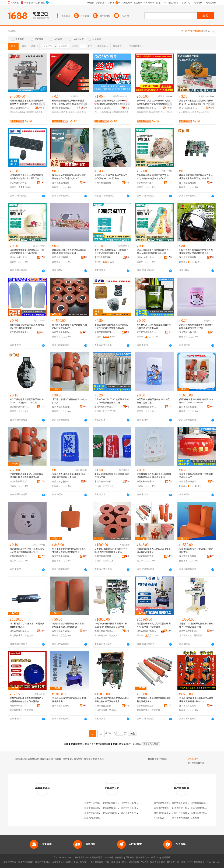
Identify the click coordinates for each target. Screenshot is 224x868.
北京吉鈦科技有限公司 (95, 803)
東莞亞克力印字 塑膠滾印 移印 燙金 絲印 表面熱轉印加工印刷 (69, 476)
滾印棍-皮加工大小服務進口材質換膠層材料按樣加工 (27, 625)
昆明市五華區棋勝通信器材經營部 (206, 813)
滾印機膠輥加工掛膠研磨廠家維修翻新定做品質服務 (154, 700)
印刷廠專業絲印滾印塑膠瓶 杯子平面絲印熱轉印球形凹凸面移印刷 (27, 252)
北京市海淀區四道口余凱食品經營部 (138, 803)
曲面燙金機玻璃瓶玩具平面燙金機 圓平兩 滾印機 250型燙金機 (154, 625)
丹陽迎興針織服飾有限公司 (185, 813)
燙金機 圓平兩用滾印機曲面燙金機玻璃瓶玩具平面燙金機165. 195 (196, 700)
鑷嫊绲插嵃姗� (17, 112)
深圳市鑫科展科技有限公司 (19, 183)
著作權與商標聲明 (94, 858)
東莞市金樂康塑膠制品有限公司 (19, 332)
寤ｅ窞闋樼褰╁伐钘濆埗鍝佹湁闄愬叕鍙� (189, 108)
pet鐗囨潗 (194, 112)
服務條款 (119, 858)
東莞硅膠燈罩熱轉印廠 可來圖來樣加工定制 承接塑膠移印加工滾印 (27, 550)
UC (169, 862)
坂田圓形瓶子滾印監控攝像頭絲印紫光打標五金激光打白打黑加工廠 (27, 177)
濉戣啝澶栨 (142, 112)
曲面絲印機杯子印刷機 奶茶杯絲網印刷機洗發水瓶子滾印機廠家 (112, 700)
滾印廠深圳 (162, 759)
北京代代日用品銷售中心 (96, 818)
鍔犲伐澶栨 (166, 112)
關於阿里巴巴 (143, 858)
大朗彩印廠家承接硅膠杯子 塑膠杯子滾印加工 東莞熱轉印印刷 (196, 326)
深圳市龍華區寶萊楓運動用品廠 (189, 257)
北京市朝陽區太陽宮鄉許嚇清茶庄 (118, 803)
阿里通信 (154, 862)
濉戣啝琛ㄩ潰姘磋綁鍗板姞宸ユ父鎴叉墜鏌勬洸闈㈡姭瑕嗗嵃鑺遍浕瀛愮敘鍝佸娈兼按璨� (154, 102)
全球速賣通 (57, 862)
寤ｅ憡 (42, 104)
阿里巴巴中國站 (43, 862)
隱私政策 (130, 858)
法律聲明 (109, 858)
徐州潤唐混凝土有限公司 (165, 813)
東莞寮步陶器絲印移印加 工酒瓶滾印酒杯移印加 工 (196, 476)
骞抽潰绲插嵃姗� (34, 112)
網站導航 (166, 858)
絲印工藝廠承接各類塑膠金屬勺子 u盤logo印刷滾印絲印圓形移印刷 (153, 252)
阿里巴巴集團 (10, 862)
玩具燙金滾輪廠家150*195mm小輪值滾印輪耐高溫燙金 (154, 550)
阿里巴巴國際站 (26, 862)
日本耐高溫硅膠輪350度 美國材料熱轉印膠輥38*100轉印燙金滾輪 (111, 550)
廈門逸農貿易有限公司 (164, 803)
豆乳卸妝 (195, 818)
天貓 (76, 862)
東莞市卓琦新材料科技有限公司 (19, 706)
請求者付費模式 (161, 808)
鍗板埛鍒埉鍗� (60, 112)
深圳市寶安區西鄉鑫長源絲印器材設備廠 (104, 706)
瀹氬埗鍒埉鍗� (76, 112)
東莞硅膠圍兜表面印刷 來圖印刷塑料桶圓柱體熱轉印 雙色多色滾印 (154, 476)
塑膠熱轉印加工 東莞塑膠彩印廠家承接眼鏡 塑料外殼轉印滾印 (69, 252)
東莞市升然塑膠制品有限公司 (104, 257)
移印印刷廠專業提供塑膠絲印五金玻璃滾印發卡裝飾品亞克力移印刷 (196, 177)
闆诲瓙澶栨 (154, 112)
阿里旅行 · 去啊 (102, 862)
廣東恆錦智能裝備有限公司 (189, 631)
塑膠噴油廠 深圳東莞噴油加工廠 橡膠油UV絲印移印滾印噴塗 (27, 326)
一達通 (208, 862)
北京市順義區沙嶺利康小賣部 (116, 813)
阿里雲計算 (134, 862)
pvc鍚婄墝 (204, 112)
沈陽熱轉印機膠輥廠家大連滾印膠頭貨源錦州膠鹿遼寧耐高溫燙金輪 (27, 476)
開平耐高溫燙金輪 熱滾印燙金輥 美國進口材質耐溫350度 (69, 326)
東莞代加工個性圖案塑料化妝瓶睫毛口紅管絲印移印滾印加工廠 (111, 252)
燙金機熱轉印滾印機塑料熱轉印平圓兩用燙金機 (69, 700)
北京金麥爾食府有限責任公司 (116, 808)
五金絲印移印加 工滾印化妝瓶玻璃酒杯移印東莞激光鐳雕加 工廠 (112, 401)
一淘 (90, 862)
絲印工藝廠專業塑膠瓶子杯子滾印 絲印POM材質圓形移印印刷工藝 (27, 401)
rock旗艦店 (159, 818)
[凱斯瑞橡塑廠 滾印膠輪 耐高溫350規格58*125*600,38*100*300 (196, 401)
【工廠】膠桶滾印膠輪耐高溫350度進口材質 (69, 401)
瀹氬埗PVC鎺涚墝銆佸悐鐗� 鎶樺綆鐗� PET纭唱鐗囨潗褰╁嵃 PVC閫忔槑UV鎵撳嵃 (197, 102)
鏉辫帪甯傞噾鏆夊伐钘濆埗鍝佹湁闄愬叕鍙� (146, 108)
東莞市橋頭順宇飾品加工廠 (62, 257)
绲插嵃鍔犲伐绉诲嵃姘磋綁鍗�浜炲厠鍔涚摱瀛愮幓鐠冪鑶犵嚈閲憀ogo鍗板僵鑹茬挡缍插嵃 (112, 102)
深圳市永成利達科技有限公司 (62, 183)
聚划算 (83, 862)
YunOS (145, 862)
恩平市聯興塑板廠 (181, 818)
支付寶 (176, 862)
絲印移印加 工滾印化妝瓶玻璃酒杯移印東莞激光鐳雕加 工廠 (154, 326)
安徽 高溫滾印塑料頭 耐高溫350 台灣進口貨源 (196, 550)
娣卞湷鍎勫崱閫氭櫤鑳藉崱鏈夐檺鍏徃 (62, 108)
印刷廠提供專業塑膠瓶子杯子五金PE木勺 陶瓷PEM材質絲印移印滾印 (154, 177)
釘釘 (190, 862)
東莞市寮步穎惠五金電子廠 (146, 332)
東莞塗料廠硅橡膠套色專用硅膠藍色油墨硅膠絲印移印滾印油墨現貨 (27, 700)
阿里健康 (198, 862)
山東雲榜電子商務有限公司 (185, 808)
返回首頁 (137, 744)
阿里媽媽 (116, 862)
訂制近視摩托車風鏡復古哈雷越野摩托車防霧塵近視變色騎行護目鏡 (196, 252)
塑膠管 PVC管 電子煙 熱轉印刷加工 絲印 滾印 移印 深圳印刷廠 (111, 177)
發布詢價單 (193, 759)
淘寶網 (68, 862)
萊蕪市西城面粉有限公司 (202, 808)
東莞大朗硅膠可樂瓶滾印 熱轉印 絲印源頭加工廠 (112, 476)
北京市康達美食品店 (131, 813)
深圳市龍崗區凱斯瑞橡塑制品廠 (62, 332)
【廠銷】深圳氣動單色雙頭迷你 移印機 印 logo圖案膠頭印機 (196, 625)
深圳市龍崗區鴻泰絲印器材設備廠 (62, 706)
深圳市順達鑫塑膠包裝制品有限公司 (104, 183)
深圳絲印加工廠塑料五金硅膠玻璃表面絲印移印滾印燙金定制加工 (69, 177)
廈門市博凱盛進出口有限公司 (186, 803)
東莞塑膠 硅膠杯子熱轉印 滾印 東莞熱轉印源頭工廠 (153, 401)
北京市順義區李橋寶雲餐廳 (97, 808)
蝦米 (124, 862)
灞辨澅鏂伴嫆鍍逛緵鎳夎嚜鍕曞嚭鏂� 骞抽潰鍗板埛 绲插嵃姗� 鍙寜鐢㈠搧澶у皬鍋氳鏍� (27, 102)
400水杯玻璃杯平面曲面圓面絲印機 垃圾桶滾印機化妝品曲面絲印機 (111, 625)
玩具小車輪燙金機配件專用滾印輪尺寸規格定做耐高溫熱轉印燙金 (69, 550)
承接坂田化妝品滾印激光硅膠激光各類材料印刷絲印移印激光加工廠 (111, 326)
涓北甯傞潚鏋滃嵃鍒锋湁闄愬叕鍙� (104, 108)
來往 (183, 862)
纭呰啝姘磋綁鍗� (120, 112)
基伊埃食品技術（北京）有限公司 (100, 813)
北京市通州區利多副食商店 (134, 808)
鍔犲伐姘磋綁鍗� (103, 112)
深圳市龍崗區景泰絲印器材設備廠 (104, 631)
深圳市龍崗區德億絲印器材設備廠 (146, 631)
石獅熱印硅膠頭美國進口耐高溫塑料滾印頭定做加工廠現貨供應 (69, 625)
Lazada (217, 862)
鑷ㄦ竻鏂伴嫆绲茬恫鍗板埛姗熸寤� (19, 108)
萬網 (163, 862)
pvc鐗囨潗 (184, 112)
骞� (42, 108)
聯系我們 (155, 858)
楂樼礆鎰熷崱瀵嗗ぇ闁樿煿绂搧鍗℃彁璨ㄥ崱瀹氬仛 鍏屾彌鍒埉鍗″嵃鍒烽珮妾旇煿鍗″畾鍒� (69, 102)
